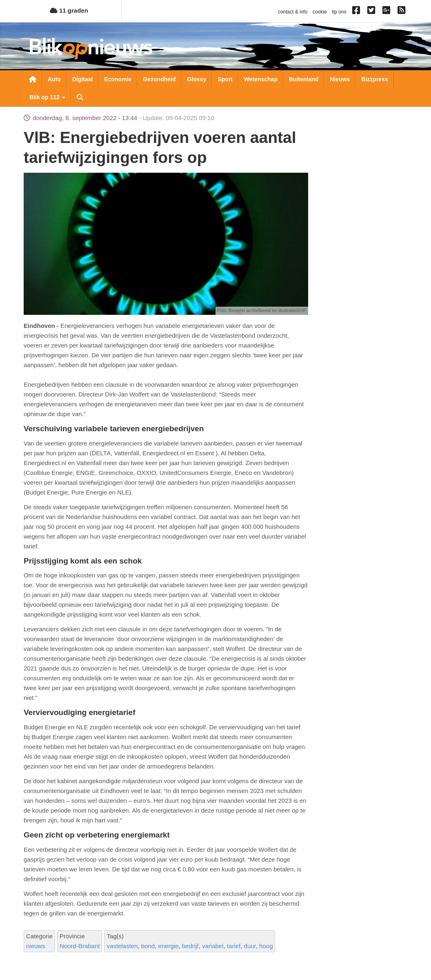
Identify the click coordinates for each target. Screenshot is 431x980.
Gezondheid (159, 79)
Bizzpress (374, 79)
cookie (320, 12)
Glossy (197, 79)
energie (168, 946)
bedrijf (190, 946)
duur (250, 946)
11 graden (69, 10)
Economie (118, 79)
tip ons (339, 12)
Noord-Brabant (80, 946)
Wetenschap (261, 79)
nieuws (36, 946)
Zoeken (80, 97)
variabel (213, 946)
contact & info (293, 12)
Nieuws (340, 79)
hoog (266, 946)
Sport (225, 79)
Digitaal (83, 79)
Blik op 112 (47, 97)
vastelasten (122, 946)
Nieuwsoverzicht (33, 79)
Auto (54, 79)
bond (148, 946)
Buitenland (304, 79)
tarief (234, 946)
